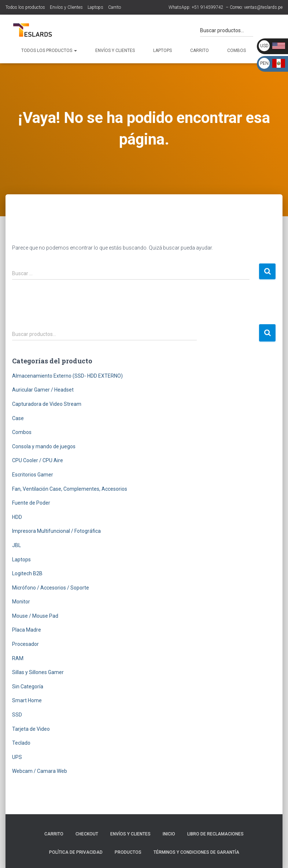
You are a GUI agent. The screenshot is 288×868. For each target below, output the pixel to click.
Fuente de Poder (31, 503)
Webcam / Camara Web (40, 771)
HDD (17, 517)
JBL (16, 545)
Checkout (87, 834)
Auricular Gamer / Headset (43, 390)
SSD (17, 715)
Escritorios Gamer (33, 475)
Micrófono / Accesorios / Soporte (51, 588)
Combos (237, 50)
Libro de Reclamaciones (215, 834)
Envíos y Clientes (66, 7)
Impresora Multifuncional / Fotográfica (56, 531)
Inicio (169, 834)
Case (18, 418)
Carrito (115, 7)
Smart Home (27, 700)
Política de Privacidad (76, 852)
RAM (18, 658)
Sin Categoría (28, 686)
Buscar (267, 333)
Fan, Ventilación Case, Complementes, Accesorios (70, 489)
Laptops (95, 7)
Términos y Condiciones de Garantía (196, 852)
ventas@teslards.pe (263, 7)
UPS (17, 757)
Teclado (21, 743)
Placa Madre (27, 630)
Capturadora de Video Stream (47, 404)
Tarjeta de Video (31, 729)
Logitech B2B (27, 573)
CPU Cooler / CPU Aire (38, 460)
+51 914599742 (208, 7)
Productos (128, 852)
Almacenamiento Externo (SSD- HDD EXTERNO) (67, 376)
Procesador (25, 644)
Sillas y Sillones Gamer (38, 672)
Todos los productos (25, 7)
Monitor (21, 602)
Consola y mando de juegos (44, 446)
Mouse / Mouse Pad (35, 616)
